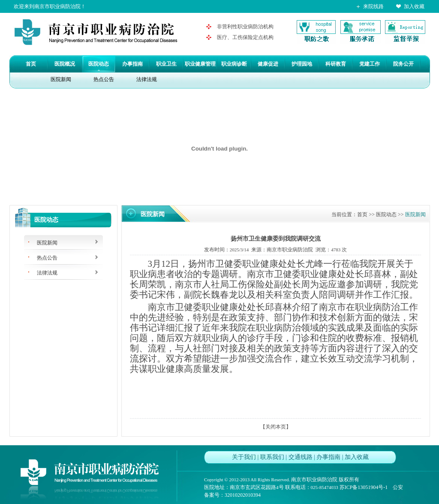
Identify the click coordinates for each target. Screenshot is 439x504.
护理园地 (302, 64)
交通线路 (301, 457)
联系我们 (272, 457)
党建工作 (370, 64)
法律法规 (147, 79)
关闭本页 (276, 427)
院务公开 (403, 64)
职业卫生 (166, 64)
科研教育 (336, 64)
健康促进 (268, 64)
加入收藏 (414, 6)
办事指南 (132, 64)
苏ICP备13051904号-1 (364, 487)
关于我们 (244, 457)
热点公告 (104, 79)
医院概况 (65, 64)
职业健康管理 (200, 64)
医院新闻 (61, 79)
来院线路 (373, 6)
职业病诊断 (234, 64)
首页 (31, 64)
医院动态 (99, 64)
